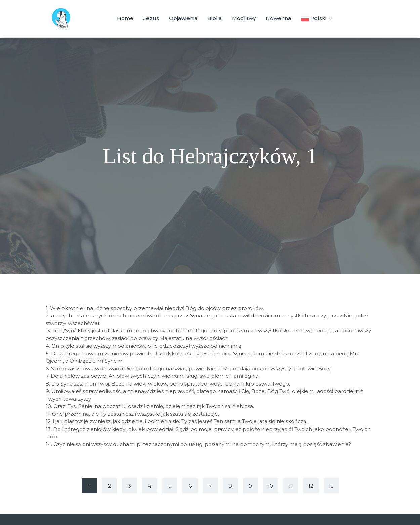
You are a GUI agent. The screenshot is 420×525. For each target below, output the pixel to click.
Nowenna (278, 18)
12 (311, 486)
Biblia (215, 18)
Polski (317, 18)
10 (270, 486)
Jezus (151, 18)
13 (331, 486)
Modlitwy (244, 18)
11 (291, 486)
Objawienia (183, 18)
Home (125, 18)
